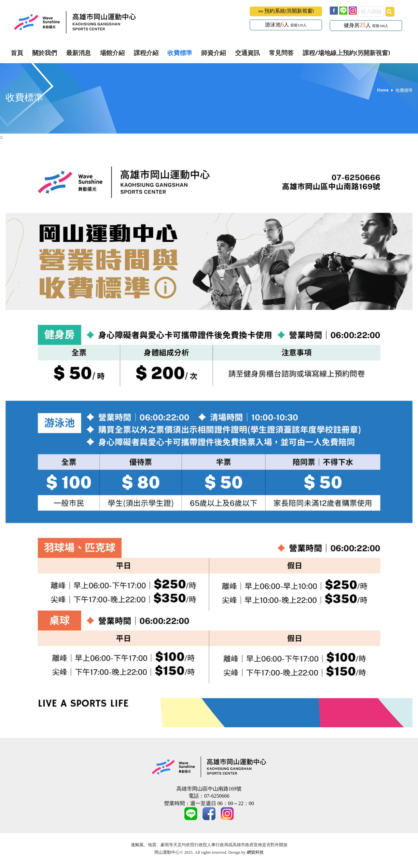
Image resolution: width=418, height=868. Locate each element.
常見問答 (281, 54)
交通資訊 (247, 54)
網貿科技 (255, 853)
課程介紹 (146, 54)
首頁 (17, 54)
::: (1, 137)
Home (383, 91)
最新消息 (78, 54)
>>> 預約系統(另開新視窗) (286, 11)
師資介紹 (214, 54)
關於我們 (45, 54)
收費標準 (180, 54)
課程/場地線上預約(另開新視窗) (347, 54)
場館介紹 (112, 54)
